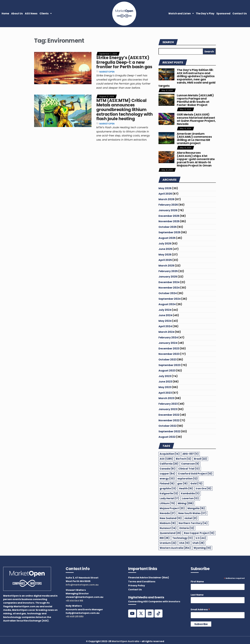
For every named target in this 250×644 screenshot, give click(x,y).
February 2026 (168, 205)
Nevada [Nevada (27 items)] (168, 513)
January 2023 (168, 409)
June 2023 (165, 382)
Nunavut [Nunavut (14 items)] (168, 528)
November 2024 (169, 288)
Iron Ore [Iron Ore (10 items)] (204, 488)
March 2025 (166, 266)
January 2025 (168, 277)
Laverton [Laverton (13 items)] (190, 498)
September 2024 (170, 299)
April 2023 (165, 393)
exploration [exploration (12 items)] (188, 479)
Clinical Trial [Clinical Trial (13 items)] (189, 469)
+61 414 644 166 (74, 601)
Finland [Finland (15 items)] (167, 484)
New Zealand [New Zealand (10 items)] (171, 518)
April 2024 (165, 326)
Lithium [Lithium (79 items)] (167, 503)
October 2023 (168, 360)
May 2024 (165, 321)
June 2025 (165, 249)
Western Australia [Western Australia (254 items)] (175, 548)
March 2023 (166, 398)
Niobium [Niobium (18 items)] (168, 523)
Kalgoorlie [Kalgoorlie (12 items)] (169, 493)
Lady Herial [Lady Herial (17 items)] (169, 498)
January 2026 (168, 210)
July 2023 (165, 376)
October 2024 (168, 293)
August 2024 (167, 304)
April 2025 (165, 260)
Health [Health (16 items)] (186, 488)
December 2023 (169, 349)
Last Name (197, 595)
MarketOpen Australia (125, 641)
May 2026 (165, 188)
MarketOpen (107, 72)
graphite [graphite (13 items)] (168, 488)
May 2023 (165, 387)
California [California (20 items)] (169, 464)
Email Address (200, 610)
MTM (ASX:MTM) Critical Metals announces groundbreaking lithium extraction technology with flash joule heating (124, 110)
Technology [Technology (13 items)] (183, 538)
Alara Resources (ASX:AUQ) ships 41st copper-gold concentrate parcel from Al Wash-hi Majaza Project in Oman (196, 159)
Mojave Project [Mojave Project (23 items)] (172, 508)
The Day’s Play (205, 13)
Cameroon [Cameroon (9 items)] (190, 464)
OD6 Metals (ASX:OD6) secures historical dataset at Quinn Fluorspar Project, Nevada (196, 119)
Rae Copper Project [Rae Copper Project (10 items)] (199, 533)
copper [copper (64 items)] (167, 474)
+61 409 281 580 (75, 617)
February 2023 (168, 404)
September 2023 (169, 365)
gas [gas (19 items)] (182, 484)
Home (5, 13)
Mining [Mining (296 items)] (186, 503)
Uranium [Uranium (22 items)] (168, 543)
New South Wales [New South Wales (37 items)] (192, 513)
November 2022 (169, 420)
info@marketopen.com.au (82, 585)
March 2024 (166, 332)
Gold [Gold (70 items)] (196, 484)
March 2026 (166, 199)
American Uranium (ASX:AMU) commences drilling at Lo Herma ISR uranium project (194, 138)
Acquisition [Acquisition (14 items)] (170, 454)
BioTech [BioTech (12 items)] (184, 459)
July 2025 (165, 244)
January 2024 (168, 343)
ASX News (31, 13)
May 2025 (165, 255)
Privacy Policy (137, 586)
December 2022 (169, 415)
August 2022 (167, 437)
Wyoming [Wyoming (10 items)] (202, 548)
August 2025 (167, 238)
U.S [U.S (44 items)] (201, 538)
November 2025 (169, 221)
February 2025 (168, 271)
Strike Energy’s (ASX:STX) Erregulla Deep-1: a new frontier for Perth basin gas (124, 62)
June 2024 (165, 315)
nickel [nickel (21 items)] (191, 518)
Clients (46, 13)
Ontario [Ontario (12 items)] (187, 528)
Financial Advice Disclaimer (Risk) (149, 578)
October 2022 (168, 426)
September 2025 (169, 232)
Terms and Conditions (142, 582)
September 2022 (169, 431)
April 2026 (165, 194)
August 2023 (167, 371)
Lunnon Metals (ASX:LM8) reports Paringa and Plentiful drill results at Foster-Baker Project (195, 100)
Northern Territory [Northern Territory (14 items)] (193, 523)
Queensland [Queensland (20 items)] (170, 533)
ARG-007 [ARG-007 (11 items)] (191, 454)
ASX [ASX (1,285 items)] (166, 459)
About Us (17, 13)
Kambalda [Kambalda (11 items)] (190, 493)
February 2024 (168, 337)
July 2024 (165, 310)
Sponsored (223, 13)
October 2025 (168, 227)
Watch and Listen (181, 13)
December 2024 (169, 282)
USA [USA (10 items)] (184, 543)
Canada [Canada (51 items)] (168, 469)
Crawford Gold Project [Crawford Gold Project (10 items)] (195, 474)
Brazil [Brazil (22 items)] (200, 459)
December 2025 (169, 216)
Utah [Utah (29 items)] (199, 543)
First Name (197, 582)
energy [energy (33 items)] (167, 479)
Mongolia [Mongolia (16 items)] (196, 508)
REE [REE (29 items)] (165, 538)
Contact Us (240, 13)
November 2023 (169, 354)
